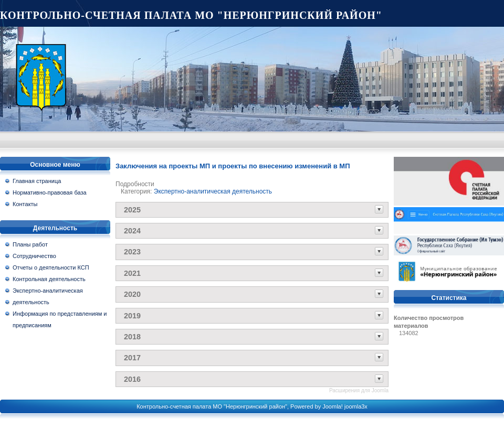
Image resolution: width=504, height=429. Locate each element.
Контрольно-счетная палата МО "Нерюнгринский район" (191, 15)
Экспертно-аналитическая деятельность (213, 191)
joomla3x (356, 406)
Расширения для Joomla (359, 390)
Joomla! (333, 406)
